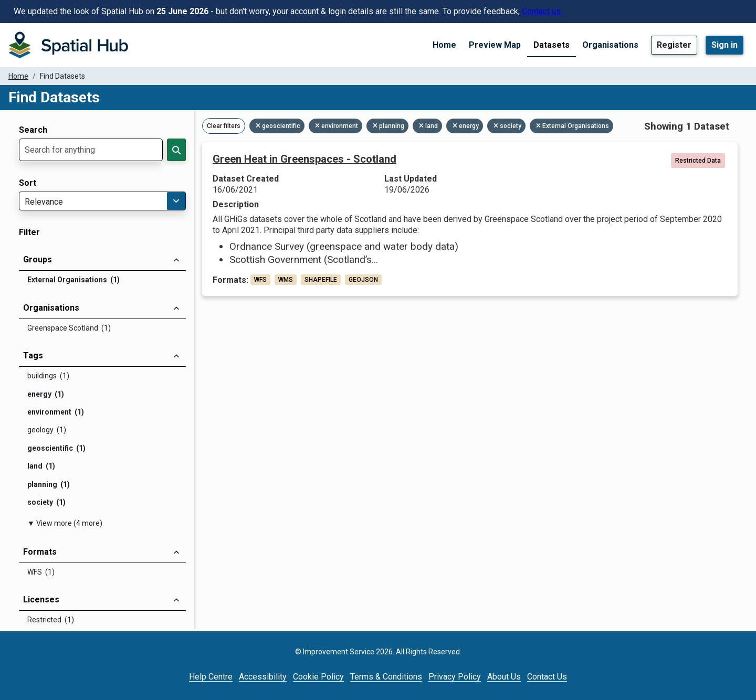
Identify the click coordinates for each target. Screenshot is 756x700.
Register (674, 45)
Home (444, 45)
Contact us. (542, 11)
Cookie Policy (318, 677)
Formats (40, 552)
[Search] (176, 150)
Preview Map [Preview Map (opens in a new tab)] (495, 45)
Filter (29, 232)
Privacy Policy (455, 677)
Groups (38, 259)
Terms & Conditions (386, 677)
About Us (504, 677)
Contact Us (547, 677)
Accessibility (263, 677)
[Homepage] (68, 45)
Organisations (610, 45)
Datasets (552, 45)
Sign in (724, 45)
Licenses (41, 600)
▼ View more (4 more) (65, 523)
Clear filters (224, 126)
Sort (28, 183)
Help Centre (211, 677)
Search (33, 130)
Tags (33, 356)
